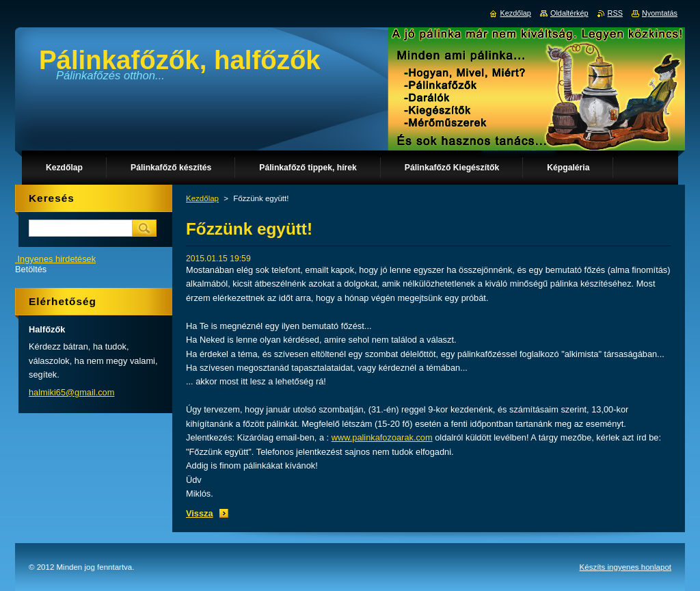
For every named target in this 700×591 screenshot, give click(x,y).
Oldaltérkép (569, 13)
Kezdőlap (202, 198)
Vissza (200, 513)
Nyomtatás (660, 13)
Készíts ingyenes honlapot (625, 567)
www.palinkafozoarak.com (382, 437)
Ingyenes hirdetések (57, 259)
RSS (615, 13)
